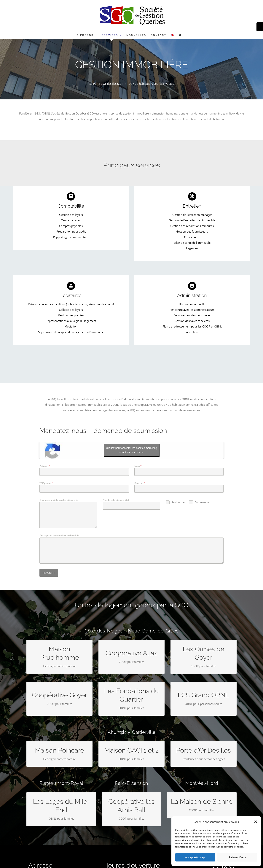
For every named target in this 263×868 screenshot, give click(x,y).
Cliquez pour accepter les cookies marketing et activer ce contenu (131, 450)
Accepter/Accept (195, 857)
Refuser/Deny (237, 857)
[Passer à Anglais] (173, 35)
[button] (256, 822)
